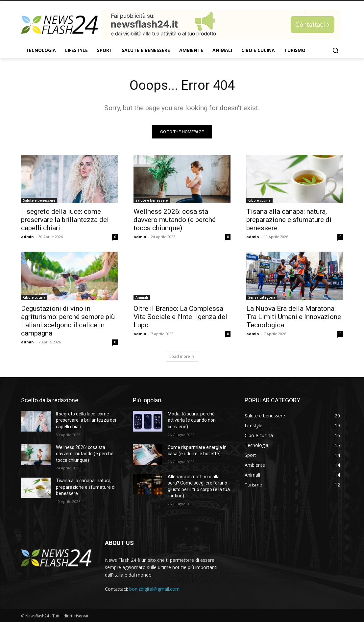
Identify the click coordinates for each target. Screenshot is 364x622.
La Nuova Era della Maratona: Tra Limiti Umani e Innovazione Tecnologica (294, 317)
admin (27, 237)
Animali (142, 297)
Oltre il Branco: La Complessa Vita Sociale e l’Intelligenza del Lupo (180, 317)
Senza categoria (262, 297)
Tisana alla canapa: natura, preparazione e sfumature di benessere (289, 220)
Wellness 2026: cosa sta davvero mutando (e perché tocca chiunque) (175, 220)
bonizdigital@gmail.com (154, 589)
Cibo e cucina (259, 200)
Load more (182, 356)
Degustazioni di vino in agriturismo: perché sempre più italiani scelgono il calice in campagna (68, 321)
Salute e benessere (39, 200)
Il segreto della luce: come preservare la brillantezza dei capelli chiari (65, 220)
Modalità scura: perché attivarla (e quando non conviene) (192, 420)
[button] (335, 50)
